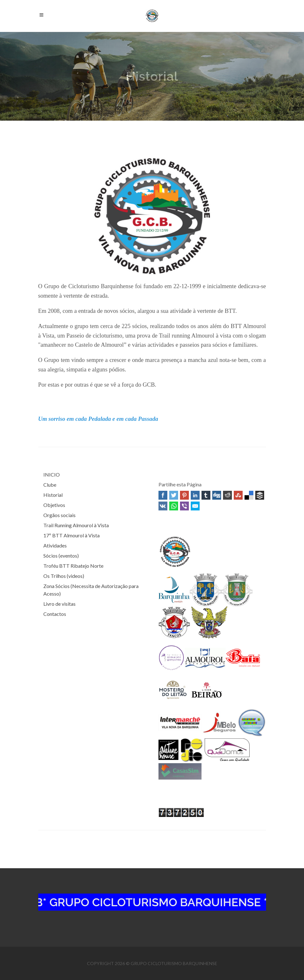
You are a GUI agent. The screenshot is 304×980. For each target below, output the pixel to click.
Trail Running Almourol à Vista (76, 525)
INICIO (52, 474)
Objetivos (54, 505)
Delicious (249, 495)
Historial (53, 495)
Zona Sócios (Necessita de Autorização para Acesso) (91, 590)
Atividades (55, 545)
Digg (217, 495)
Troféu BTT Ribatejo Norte (73, 566)
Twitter (174, 495)
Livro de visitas (59, 604)
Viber (184, 506)
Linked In (195, 495)
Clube (50, 485)
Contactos (55, 614)
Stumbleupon (238, 495)
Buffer (260, 495)
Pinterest (184, 495)
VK (163, 506)
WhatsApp (174, 506)
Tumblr (206, 495)
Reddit (227, 495)
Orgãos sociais (59, 515)
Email (195, 506)
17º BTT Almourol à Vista (71, 535)
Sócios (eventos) (61, 556)
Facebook (163, 495)
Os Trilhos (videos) (64, 576)
